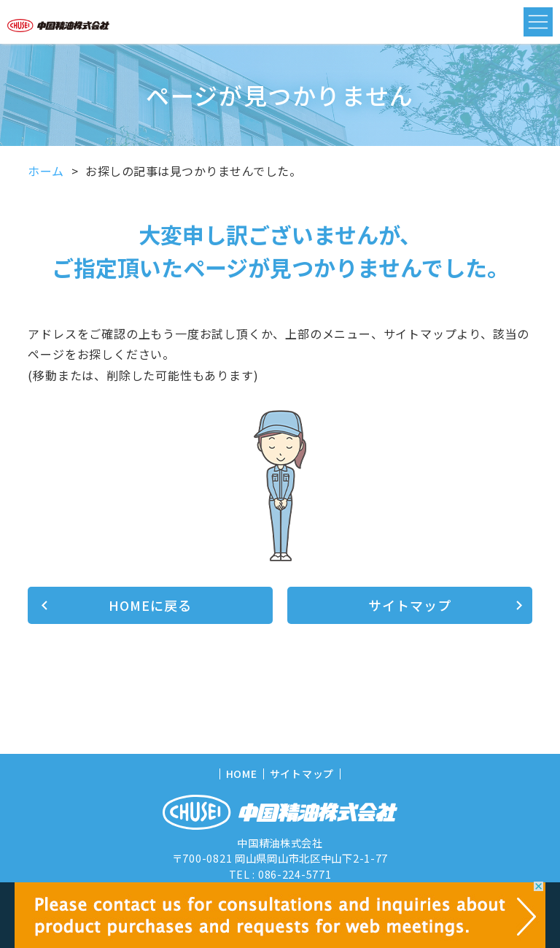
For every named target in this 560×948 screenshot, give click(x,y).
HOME (242, 774)
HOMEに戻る (150, 605)
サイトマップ (409, 605)
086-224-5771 (295, 874)
